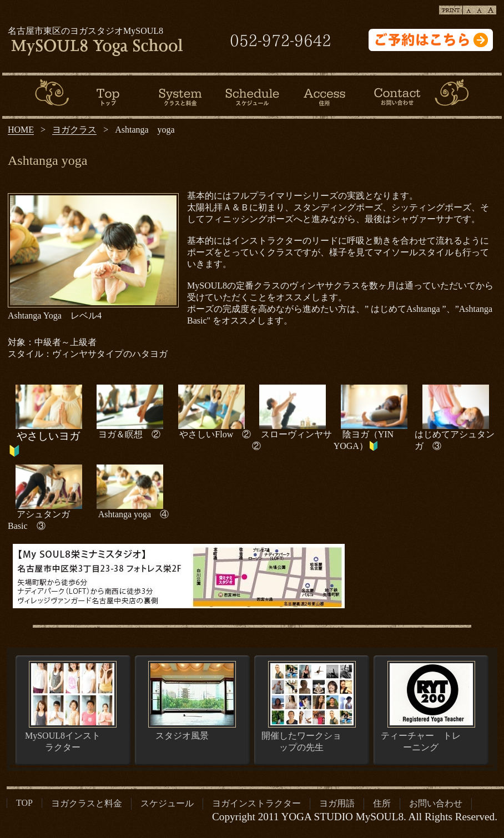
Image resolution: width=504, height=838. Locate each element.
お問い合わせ (436, 803)
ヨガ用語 (337, 803)
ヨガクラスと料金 (87, 803)
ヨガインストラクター (256, 803)
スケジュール (167, 803)
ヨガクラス (74, 130)
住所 (382, 803)
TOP (24, 803)
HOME (21, 130)
